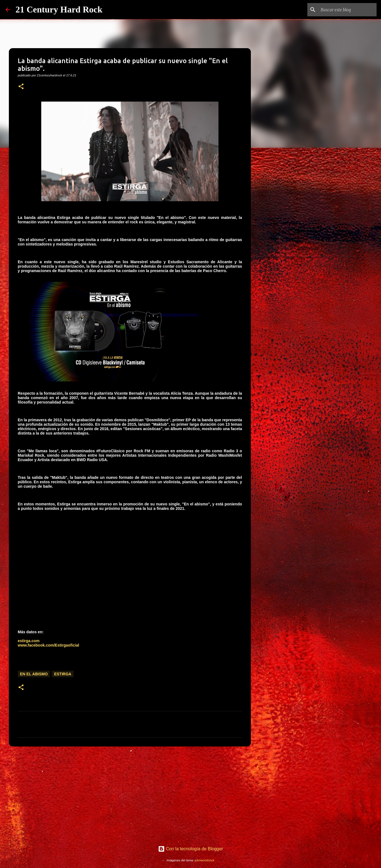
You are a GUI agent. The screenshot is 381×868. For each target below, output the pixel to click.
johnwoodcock (204, 860)
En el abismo (34, 674)
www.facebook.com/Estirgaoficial (48, 645)
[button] (21, 87)
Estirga (63, 674)
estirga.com (29, 641)
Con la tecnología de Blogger (191, 849)
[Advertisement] (130, 794)
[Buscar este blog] (347, 10)
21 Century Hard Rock (59, 9)
